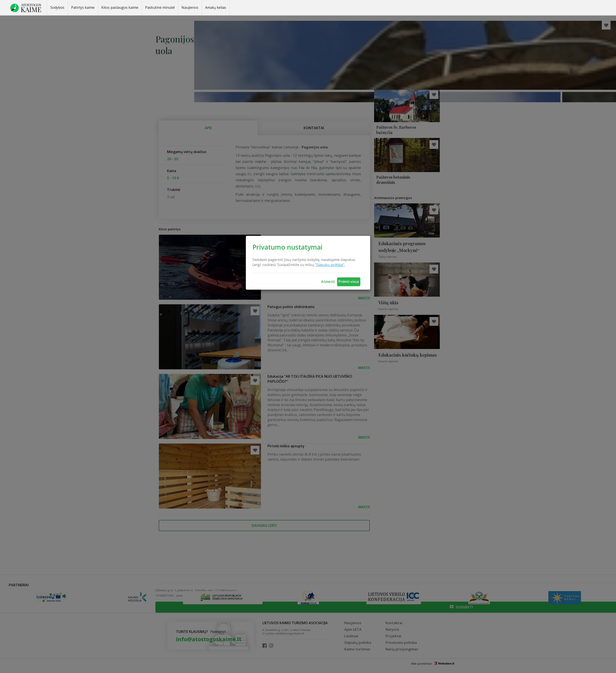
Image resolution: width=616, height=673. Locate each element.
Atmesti (328, 282)
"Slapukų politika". (330, 265)
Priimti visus (349, 282)
